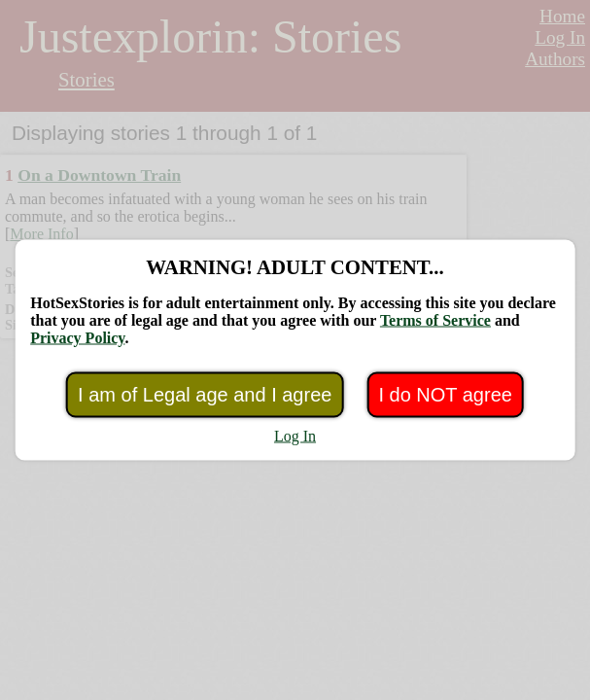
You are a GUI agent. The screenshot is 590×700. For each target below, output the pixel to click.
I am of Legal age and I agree (205, 395)
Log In (295, 436)
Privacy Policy (77, 338)
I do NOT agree (445, 395)
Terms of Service (435, 320)
